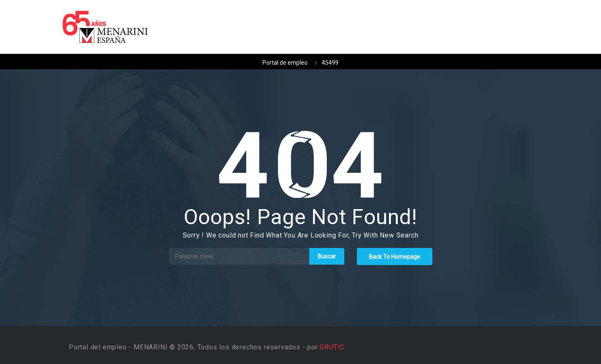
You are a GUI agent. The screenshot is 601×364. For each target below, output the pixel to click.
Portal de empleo (285, 63)
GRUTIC (332, 347)
